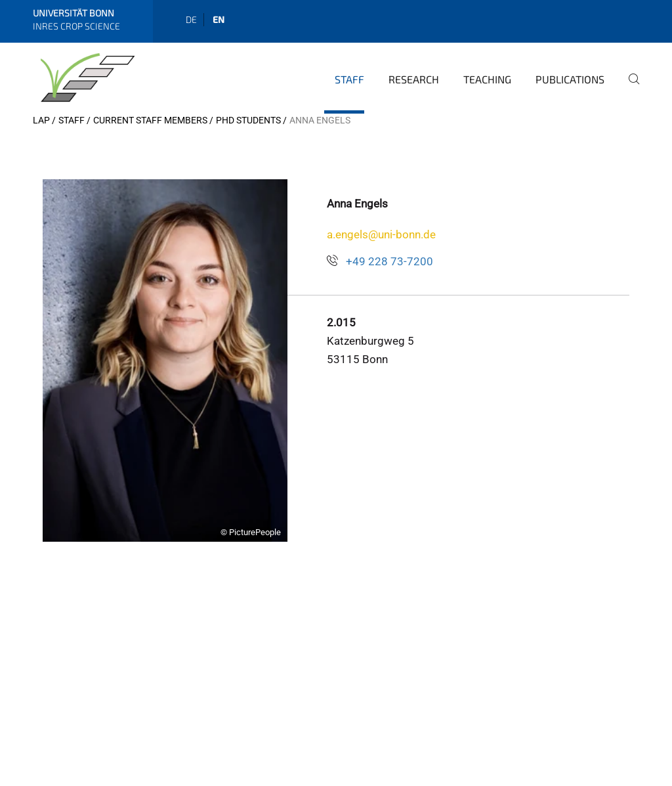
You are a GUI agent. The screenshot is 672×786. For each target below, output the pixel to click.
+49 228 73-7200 (389, 261)
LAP (41, 120)
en (219, 19)
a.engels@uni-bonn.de (381, 234)
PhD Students (248, 120)
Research (414, 79)
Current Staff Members (150, 120)
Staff (349, 79)
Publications (570, 79)
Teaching (487, 79)
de (191, 19)
